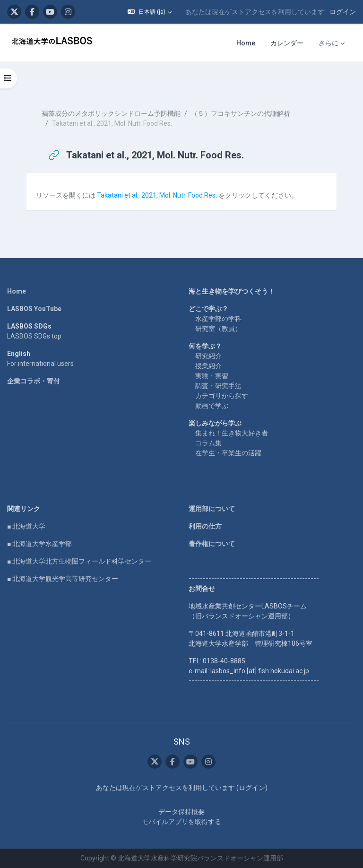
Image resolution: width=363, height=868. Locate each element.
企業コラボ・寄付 (34, 381)
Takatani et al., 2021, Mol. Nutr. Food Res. (157, 195)
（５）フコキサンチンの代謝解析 (241, 113)
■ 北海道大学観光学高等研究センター (63, 579)
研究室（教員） (218, 329)
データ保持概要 (181, 812)
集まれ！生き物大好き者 (232, 433)
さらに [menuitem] (328, 43)
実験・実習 (212, 376)
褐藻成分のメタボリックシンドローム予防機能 (111, 113)
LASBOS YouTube (34, 309)
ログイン (343, 12)
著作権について (212, 544)
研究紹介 (208, 356)
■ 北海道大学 (26, 526)
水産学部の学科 (218, 319)
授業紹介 (208, 366)
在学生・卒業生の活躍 (228, 453)
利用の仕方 (205, 526)
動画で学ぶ (212, 406)
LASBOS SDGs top (34, 336)
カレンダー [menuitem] (287, 43)
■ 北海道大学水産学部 (39, 544)
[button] (150, 12)
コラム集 (208, 443)
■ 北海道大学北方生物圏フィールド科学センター (79, 561)
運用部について (212, 509)
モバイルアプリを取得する (181, 822)
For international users (40, 364)
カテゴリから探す (222, 396)
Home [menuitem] (246, 43)
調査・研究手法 (218, 386)
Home (17, 291)
